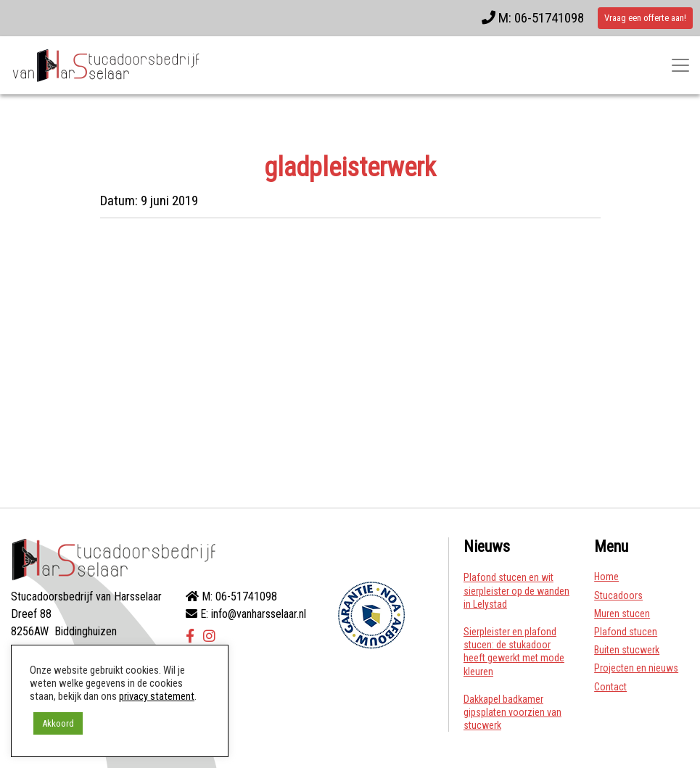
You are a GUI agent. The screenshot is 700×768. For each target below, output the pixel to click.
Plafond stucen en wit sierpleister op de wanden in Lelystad (516, 590)
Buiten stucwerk (627, 650)
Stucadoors (618, 595)
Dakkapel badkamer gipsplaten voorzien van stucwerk (512, 712)
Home (606, 577)
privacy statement (157, 696)
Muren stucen (622, 614)
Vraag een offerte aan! (645, 18)
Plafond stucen (626, 632)
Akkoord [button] (58, 723)
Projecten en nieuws (636, 668)
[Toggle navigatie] (680, 65)
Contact (610, 687)
